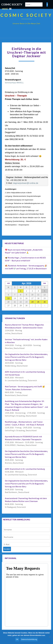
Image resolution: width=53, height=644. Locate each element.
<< (8, 283)
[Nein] (50, 637)
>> (45, 283)
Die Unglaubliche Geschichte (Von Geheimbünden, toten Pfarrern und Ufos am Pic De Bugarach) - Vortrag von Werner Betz (26, 357)
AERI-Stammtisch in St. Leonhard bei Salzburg (25, 469)
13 (8, 298)
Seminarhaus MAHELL (14, 83)
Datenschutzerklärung (29, 639)
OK (17, 639)
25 (38, 302)
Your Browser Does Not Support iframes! (26, 595)
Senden (7, 549)
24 (32, 302)
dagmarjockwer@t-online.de (26, 183)
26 (45, 302)
